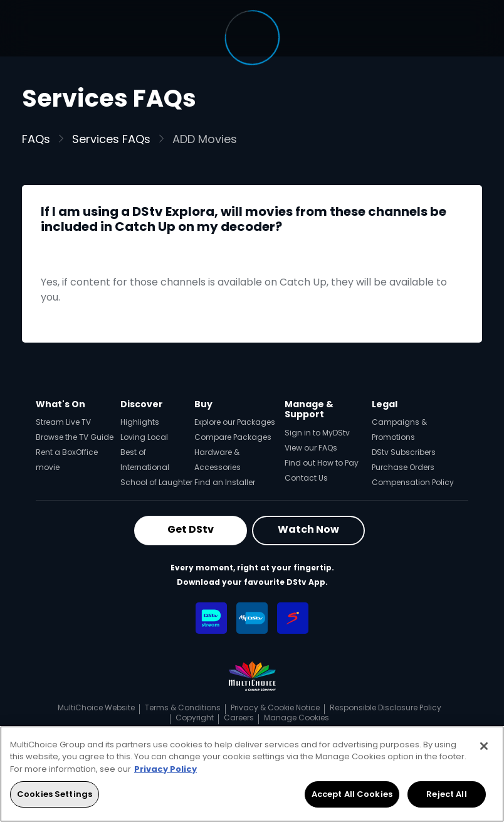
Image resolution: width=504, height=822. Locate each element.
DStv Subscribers (404, 452)
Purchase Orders (403, 467)
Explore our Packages (235, 422)
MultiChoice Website (96, 707)
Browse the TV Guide (75, 437)
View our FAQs (311, 448)
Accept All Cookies (352, 794)
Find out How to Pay (322, 463)
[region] (252, 774)
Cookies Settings (55, 794)
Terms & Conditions (183, 707)
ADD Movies (205, 139)
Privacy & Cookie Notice (275, 707)
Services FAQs (111, 139)
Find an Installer (225, 482)
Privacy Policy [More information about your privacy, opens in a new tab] (165, 769)
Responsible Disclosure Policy (386, 707)
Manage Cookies (297, 718)
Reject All (446, 794)
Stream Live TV (63, 422)
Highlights (140, 422)
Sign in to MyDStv (317, 433)
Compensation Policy (413, 482)
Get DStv (191, 529)
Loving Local (144, 437)
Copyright (195, 718)
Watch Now (308, 529)
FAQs (36, 139)
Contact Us (306, 478)
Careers (239, 718)
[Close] (484, 746)
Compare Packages (233, 437)
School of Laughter (156, 482)
